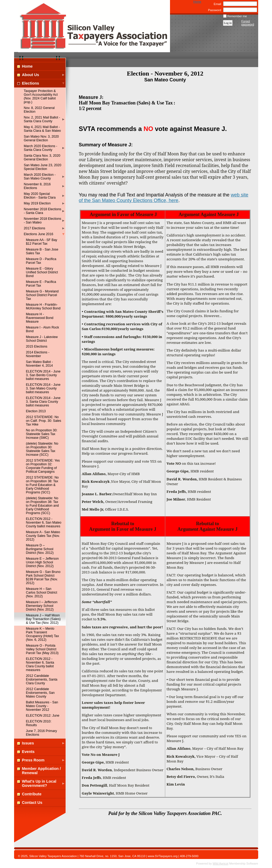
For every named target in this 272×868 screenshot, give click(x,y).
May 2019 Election (37, 203)
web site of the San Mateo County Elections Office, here (164, 198)
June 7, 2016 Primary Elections (42, 733)
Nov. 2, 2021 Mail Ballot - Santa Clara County (42, 119)
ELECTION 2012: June (43, 716)
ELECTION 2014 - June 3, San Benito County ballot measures (43, 375)
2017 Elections (35, 228)
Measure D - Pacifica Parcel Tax (41, 261)
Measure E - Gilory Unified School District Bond (42, 272)
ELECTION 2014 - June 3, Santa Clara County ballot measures (43, 402)
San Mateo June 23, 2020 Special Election (43, 167)
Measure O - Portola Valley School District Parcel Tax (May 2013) (42, 649)
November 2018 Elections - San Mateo (43, 221)
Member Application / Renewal (42, 771)
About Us (31, 75)
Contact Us (32, 803)
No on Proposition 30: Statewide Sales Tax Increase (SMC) (42, 434)
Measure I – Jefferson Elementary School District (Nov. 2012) (42, 606)
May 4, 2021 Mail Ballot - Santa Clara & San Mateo (42, 129)
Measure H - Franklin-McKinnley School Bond (43, 306)
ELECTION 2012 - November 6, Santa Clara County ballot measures (40, 664)
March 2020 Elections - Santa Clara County (41, 148)
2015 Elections (37, 347)
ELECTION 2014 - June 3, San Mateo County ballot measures (43, 388)
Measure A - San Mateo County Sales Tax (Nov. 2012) (43, 536)
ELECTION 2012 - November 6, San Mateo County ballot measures (44, 523)
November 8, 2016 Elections (37, 186)
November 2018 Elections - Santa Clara (43, 211)
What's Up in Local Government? (39, 783)
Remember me (237, 16)
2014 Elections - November (38, 354)
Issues (28, 743)
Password (214, 10)
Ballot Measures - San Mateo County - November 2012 (42, 706)
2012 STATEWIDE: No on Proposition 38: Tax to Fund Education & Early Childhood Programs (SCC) (42, 485)
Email (216, 4)
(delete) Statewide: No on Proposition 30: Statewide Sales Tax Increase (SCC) (42, 449)
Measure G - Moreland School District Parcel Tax (42, 295)
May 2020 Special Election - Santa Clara (40, 196)
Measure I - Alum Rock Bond (43, 329)
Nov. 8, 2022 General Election (39, 110)
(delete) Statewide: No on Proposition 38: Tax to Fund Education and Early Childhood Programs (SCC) (42, 506)
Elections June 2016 (39, 234)
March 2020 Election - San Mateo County (40, 177)
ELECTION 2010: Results (39, 723)
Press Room (33, 760)
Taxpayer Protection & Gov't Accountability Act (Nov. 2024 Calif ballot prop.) (41, 97)
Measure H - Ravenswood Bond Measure (40, 318)
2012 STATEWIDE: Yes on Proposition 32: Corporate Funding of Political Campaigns (43, 466)
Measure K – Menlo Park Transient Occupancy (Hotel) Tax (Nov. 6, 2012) (42, 634)
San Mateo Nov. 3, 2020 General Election (41, 138)
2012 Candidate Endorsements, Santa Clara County (42, 680)
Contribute (32, 794)
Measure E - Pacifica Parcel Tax (41, 284)
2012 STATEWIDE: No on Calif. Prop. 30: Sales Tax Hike (44, 421)
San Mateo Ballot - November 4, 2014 (39, 364)
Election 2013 (36, 411)
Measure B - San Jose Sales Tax (42, 251)
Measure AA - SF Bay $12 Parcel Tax (42, 242)
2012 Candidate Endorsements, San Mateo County (40, 693)
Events (28, 752)
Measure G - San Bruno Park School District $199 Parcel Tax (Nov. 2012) (43, 577)
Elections (31, 83)
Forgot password (248, 23)
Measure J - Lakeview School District (42, 339)
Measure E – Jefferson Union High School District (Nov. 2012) (42, 562)
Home (197, 2)
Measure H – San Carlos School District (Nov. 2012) (42, 593)
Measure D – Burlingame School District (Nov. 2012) (40, 549)
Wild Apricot (221, 863)
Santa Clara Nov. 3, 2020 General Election (42, 157)
